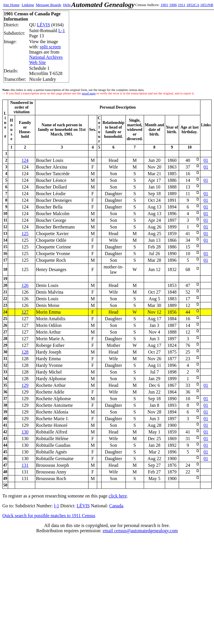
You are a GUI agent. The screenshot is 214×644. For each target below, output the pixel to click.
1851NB (207, 5)
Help (67, 5)
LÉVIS (44, 25)
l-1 (57, 506)
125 (25, 234)
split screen (50, 47)
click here (118, 496)
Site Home (11, 5)
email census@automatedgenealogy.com (140, 531)
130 (25, 432)
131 (25, 465)
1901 (164, 5)
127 (25, 312)
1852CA (193, 5)
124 (25, 160)
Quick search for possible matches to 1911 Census (49, 516)
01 (206, 160)
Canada (116, 506)
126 (25, 285)
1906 (173, 5)
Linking (28, 5)
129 (25, 385)
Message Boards (49, 5)
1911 (182, 5)
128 (25, 352)
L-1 (62, 31)
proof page (89, 93)
